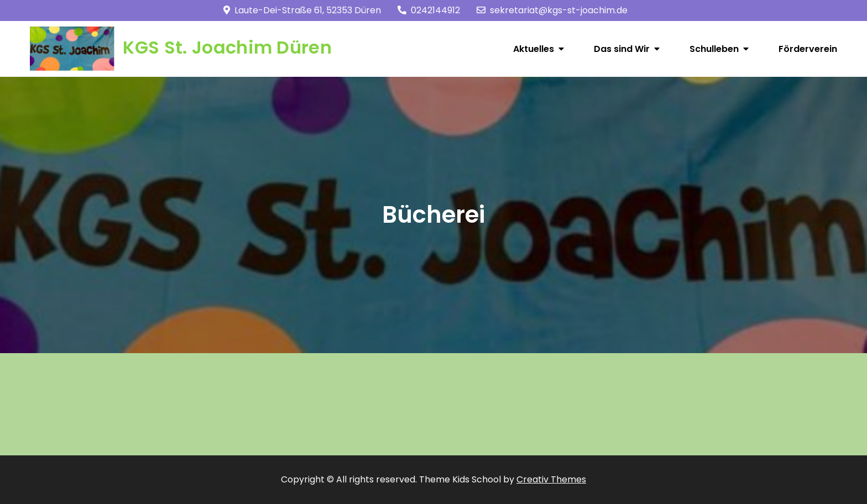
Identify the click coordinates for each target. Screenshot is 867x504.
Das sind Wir (622, 49)
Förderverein (808, 49)
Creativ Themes (551, 479)
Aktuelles (534, 49)
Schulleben (714, 49)
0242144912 (429, 10)
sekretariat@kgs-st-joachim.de (552, 10)
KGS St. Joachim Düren (227, 47)
